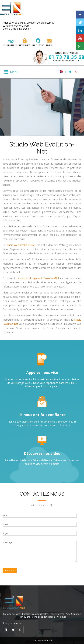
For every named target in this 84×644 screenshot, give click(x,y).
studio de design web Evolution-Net (38, 278)
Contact (49, 45)
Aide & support (74, 614)
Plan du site (25, 617)
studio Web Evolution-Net (21, 245)
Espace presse (57, 614)
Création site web (12, 614)
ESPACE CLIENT (25, 45)
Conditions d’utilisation (43, 617)
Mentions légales (40, 614)
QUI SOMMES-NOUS (10, 45)
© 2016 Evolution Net (42, 641)
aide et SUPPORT (38, 45)
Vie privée (61, 617)
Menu (14, 72)
